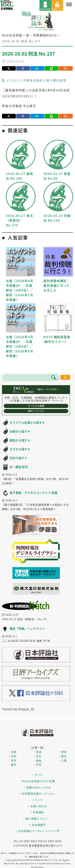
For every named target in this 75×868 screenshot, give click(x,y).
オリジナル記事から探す (27, 423)
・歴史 (63, 756)
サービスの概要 (36, 406)
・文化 (37, 756)
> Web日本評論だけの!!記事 (38, 781)
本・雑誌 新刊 (19, 467)
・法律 (12, 752)
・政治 (37, 752)
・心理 (63, 760)
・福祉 (37, 760)
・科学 (37, 765)
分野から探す (20, 431)
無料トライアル (36, 411)
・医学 (12, 760)
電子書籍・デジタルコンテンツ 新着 (33, 493)
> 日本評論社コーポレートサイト (37, 831)
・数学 (12, 765)
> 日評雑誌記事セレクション (37, 793)
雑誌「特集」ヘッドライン (27, 629)
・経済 (63, 752)
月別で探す (18, 458)
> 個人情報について (36, 818)
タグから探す (20, 449)
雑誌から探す (20, 440)
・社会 (12, 756)
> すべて (37, 775)
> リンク (37, 800)
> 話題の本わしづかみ (38, 787)
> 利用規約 (37, 812)
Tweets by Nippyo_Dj (18, 709)
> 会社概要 (37, 825)
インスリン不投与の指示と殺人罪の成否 (34, 80)
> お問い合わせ (37, 806)
